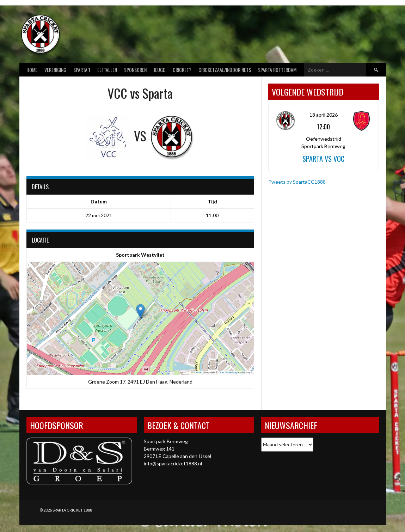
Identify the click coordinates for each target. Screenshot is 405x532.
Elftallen (107, 70)
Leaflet (196, 372)
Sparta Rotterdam (277, 70)
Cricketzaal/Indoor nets (225, 70)
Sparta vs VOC (323, 159)
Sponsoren (135, 70)
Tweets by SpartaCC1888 (297, 182)
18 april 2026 (324, 115)
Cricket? (182, 70)
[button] (140, 311)
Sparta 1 (82, 70)
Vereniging (55, 70)
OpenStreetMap (228, 372)
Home (32, 70)
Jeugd (160, 70)
